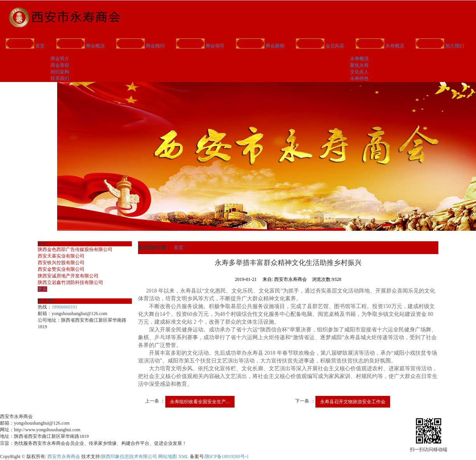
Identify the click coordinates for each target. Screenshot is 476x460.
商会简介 (60, 59)
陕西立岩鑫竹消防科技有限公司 (70, 282)
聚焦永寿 (359, 65)
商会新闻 (260, 45)
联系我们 (60, 78)
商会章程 (60, 65)
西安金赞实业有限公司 (61, 269)
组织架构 (60, 72)
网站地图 (168, 457)
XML (183, 457)
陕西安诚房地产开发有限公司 (68, 276)
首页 (25, 45)
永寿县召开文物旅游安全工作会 (353, 402)
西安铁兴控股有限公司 (61, 263)
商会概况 (80, 45)
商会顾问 (140, 45)
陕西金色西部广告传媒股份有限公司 (75, 249)
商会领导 (200, 45)
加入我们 (440, 45)
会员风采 (320, 45)
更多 (42, 289)
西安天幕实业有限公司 (61, 256)
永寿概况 (380, 45)
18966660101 (65, 307)
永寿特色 (359, 78)
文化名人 (359, 72)
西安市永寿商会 (64, 457)
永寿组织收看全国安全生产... (200, 402)
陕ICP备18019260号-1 (227, 457)
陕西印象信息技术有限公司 (129, 457)
